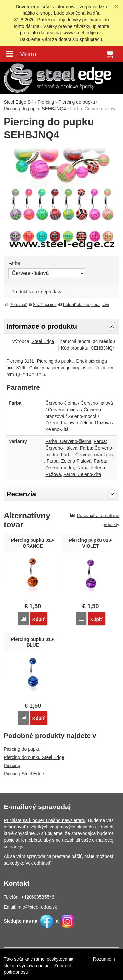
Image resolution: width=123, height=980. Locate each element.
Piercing (12, 766)
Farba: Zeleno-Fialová (69, 461)
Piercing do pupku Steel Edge (34, 757)
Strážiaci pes (42, 305)
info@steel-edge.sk (37, 907)
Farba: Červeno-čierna (68, 441)
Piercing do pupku (22, 749)
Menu (20, 54)
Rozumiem (104, 959)
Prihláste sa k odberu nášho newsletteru (44, 820)
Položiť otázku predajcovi (83, 305)
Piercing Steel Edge (24, 774)
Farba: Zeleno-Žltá (82, 474)
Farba (14, 263)
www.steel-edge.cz (82, 33)
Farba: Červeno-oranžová (87, 455)
